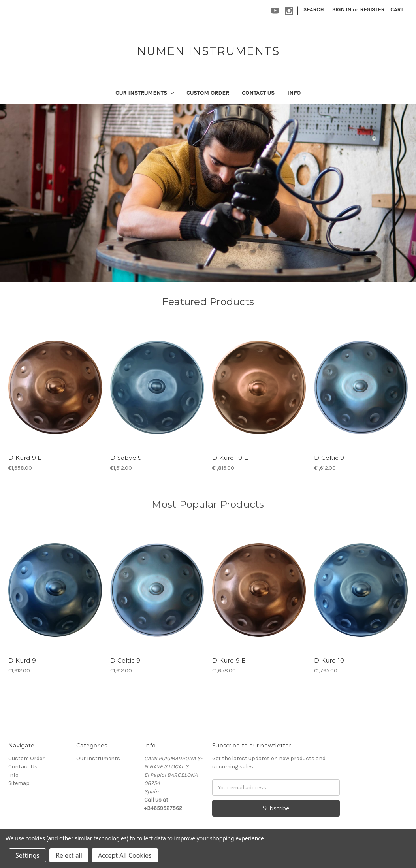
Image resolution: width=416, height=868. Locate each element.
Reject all (69, 855)
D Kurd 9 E (25, 458)
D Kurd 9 (22, 660)
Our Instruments (145, 93)
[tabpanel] (208, 193)
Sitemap (19, 783)
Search (313, 10)
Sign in (342, 10)
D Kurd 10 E (230, 458)
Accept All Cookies (125, 855)
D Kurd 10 (329, 660)
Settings (27, 855)
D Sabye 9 (126, 458)
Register (372, 10)
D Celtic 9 (329, 458)
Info (294, 93)
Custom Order (208, 93)
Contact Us (258, 93)
